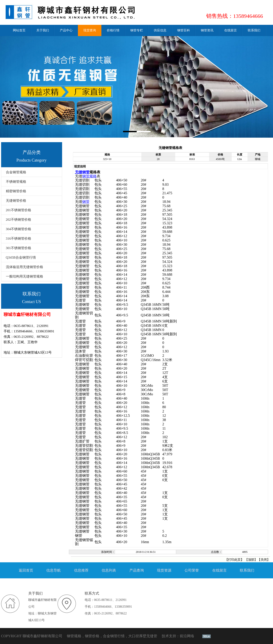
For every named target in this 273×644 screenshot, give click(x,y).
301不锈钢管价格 (19, 248)
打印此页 (234, 560)
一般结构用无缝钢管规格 (24, 276)
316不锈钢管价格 (19, 239)
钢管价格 (92, 636)
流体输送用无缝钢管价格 (24, 267)
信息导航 (54, 570)
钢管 (86, 202)
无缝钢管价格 (16, 201)
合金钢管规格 (16, 172)
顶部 (251, 560)
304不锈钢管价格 (19, 229)
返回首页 (26, 570)
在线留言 (219, 570)
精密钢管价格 (16, 191)
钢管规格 (89, 176)
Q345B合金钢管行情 (21, 257)
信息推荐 (81, 570)
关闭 (264, 560)
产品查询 (137, 570)
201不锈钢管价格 (19, 210)
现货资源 (164, 570)
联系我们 (247, 570)
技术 (165, 636)
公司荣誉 (192, 570)
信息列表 (109, 570)
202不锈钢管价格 (19, 220)
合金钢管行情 (114, 636)
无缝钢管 (82, 172)
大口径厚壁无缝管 (143, 636)
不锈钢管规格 (16, 182)
